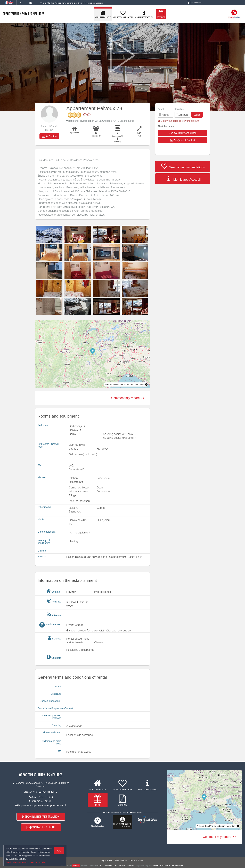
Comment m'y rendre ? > (128, 398)
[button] (49, 136)
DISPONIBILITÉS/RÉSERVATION (41, 817)
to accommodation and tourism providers (116, 865)
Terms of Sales (136, 861)
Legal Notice (107, 861)
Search (197, 115)
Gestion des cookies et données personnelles (26, 862)
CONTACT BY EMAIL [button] (41, 827)
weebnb (76, 866)
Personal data (121, 861)
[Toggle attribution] (146, 384)
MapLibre (139, 384)
